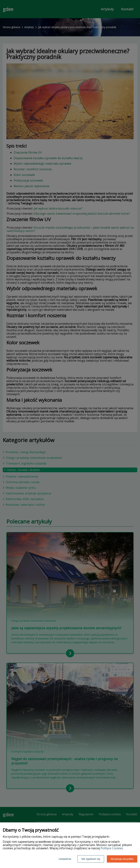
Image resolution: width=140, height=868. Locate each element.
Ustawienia (65, 859)
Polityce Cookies (112, 848)
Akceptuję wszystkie (122, 859)
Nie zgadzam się (91, 859)
